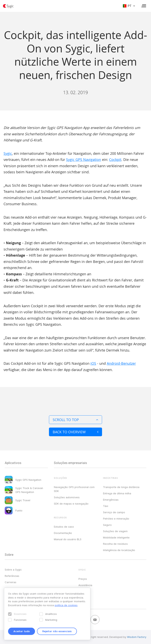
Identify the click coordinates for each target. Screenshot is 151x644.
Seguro (107, 525)
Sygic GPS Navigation (84, 160)
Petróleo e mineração (116, 519)
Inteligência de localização (119, 550)
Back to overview (75, 432)
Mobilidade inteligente (116, 537)
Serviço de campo (114, 512)
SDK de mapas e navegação (71, 504)
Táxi (106, 506)
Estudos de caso (64, 527)
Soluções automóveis (67, 497)
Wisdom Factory (137, 637)
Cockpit (115, 160)
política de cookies (66, 605)
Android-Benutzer (121, 363)
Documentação (63, 533)
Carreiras (11, 582)
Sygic (8, 153)
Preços (83, 579)
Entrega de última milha (117, 493)
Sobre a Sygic (13, 570)
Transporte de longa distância (121, 487)
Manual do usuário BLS (68, 539)
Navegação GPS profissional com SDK (74, 489)
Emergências (111, 500)
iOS (93, 363)
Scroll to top (75, 420)
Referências (12, 576)
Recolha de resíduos (115, 544)
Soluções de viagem (115, 531)
